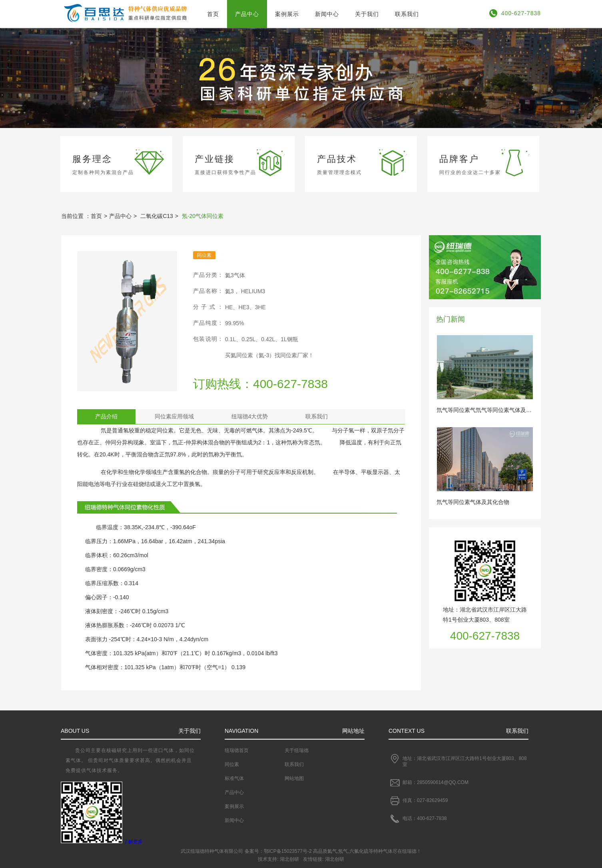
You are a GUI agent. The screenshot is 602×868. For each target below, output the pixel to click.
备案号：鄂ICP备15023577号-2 (278, 851)
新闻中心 (327, 14)
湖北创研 (289, 859)
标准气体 (234, 778)
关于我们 (367, 14)
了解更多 (133, 842)
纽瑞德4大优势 (250, 416)
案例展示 (287, 14)
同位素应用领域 (174, 416)
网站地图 (294, 778)
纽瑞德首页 (237, 750)
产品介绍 (106, 416)
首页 (213, 14)
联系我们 (407, 14)
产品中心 (247, 14)
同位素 (232, 764)
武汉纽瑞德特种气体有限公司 (212, 851)
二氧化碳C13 (157, 216)
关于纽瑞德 (297, 750)
